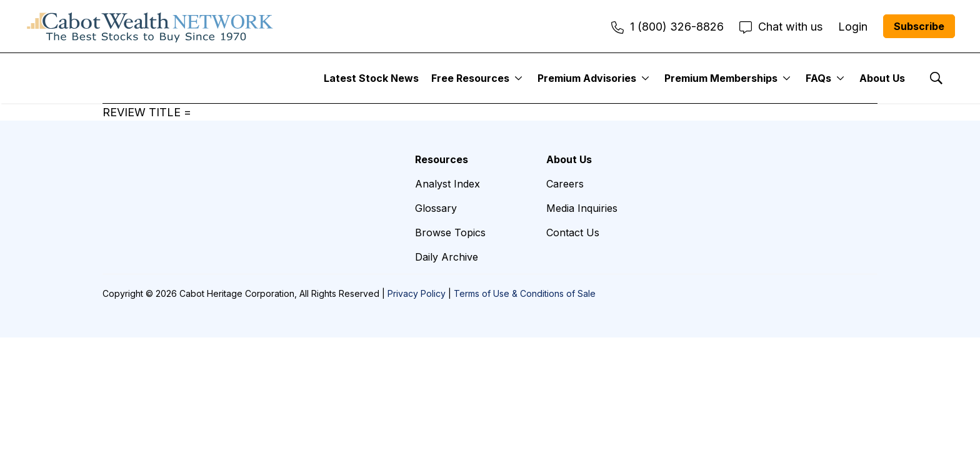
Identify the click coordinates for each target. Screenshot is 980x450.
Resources (442, 159)
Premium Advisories (587, 78)
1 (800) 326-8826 (667, 27)
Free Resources (470, 78)
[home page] (150, 26)
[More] (518, 78)
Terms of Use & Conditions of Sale (525, 293)
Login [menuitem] (853, 27)
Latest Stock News (371, 78)
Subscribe (919, 26)
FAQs (818, 78)
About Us (882, 78)
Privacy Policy (417, 293)
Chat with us (781, 27)
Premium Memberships (721, 78)
